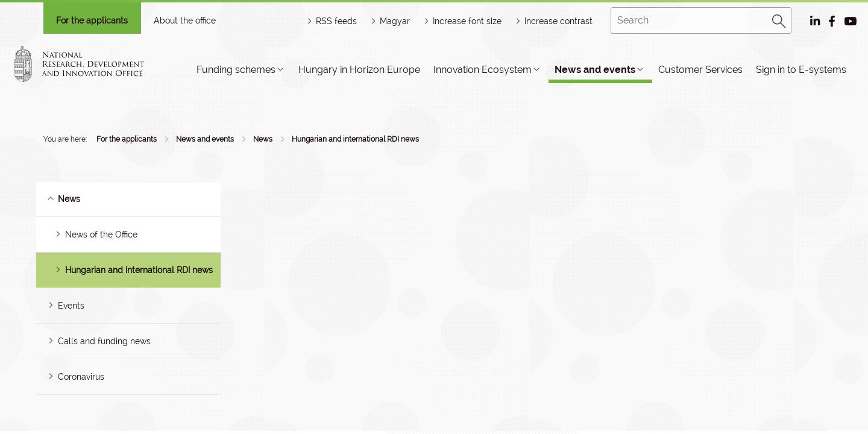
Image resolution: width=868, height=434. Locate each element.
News (263, 139)
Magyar (395, 21)
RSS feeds (336, 21)
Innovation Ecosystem (483, 70)
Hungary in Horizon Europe (359, 70)
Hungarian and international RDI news (355, 139)
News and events (595, 70)
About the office (185, 20)
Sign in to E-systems (801, 70)
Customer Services (700, 70)
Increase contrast (558, 21)
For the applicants (92, 20)
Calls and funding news (104, 341)
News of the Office (101, 234)
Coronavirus (81, 377)
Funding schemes (236, 70)
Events (71, 306)
